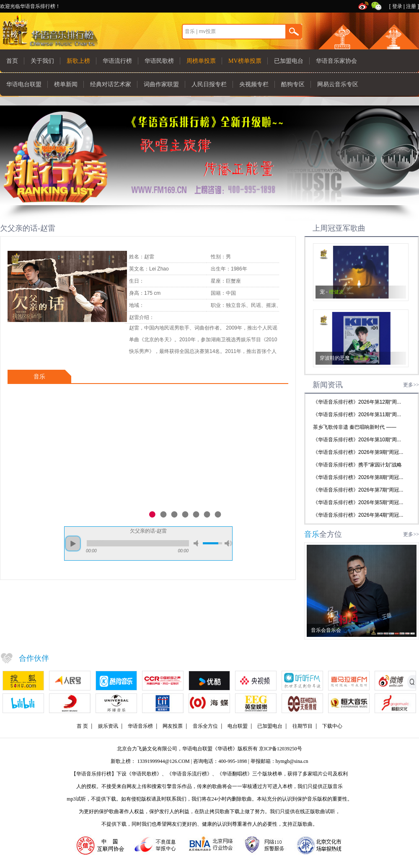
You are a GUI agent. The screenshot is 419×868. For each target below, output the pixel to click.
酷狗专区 (293, 84)
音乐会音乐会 (326, 630)
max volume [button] (228, 543)
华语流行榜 (117, 61)
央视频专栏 (254, 84)
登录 (397, 6)
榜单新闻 (66, 84)
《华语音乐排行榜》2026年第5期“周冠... (358, 502)
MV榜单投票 (245, 61)
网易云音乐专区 (338, 84)
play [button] (73, 543)
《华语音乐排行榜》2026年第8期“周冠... (358, 477)
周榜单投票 (201, 61)
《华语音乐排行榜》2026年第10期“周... (357, 440)
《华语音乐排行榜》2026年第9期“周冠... (358, 452)
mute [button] (197, 543)
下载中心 (332, 726)
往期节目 (303, 726)
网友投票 (173, 726)
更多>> (411, 385)
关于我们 (42, 61)
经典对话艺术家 (111, 84)
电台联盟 (238, 726)
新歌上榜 (78, 61)
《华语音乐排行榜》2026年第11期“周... (357, 415)
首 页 (82, 726)
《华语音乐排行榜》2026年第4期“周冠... (358, 515)
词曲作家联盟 (161, 84)
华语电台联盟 (24, 84)
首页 (12, 61)
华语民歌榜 (159, 61)
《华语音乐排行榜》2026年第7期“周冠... (358, 490)
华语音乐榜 (140, 726)
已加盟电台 (289, 61)
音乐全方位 (205, 726)
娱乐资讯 (108, 726)
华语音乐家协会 (336, 61)
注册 (411, 6)
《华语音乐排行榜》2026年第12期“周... (357, 402)
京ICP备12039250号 (281, 749)
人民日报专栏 (209, 84)
